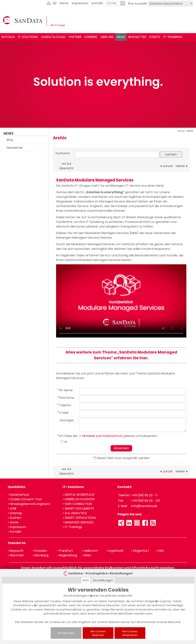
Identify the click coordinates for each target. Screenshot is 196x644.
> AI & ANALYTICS (75, 513)
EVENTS (155, 37)
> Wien (87, 555)
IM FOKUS (8, 37)
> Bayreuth (16, 551)
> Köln (160, 551)
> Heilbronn (90, 551)
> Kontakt (15, 532)
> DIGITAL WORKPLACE (79, 495)
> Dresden (40, 551)
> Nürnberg (40, 555)
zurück (166, 166)
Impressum (80, 3)
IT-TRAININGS (173, 37)
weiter (182, 166)
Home (64, 3)
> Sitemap (15, 513)
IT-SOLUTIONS (28, 37)
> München (16, 555)
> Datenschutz (19, 495)
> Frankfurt (65, 551)
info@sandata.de (144, 506)
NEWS (121, 37)
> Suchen (14, 518)
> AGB (12, 508)
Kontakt (97, 3)
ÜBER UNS (107, 37)
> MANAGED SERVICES (78, 522)
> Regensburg (67, 555)
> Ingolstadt (115, 551)
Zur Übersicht (66, 166)
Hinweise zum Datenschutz (100, 436)
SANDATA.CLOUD (53, 37)
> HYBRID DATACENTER (79, 499)
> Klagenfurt (140, 551)
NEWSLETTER (137, 37)
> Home (13, 522)
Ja (66, 442)
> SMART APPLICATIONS (79, 518)
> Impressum (17, 527)
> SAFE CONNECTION (77, 504)
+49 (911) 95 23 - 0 (144, 495)
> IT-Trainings (72, 527)
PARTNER (75, 37)
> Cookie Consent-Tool (25, 499)
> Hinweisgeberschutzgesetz (29, 504)
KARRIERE (91, 37)
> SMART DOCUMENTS (78, 508)
